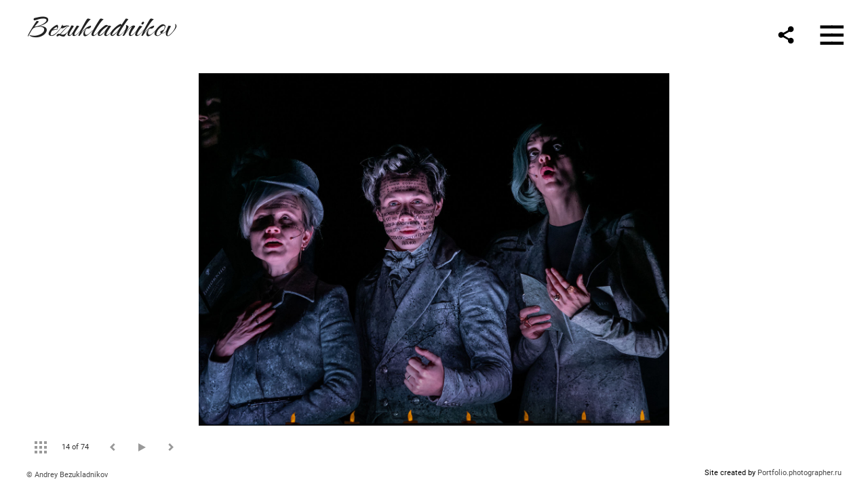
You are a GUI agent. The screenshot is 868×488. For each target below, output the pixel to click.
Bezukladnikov (100, 25)
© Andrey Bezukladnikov (67, 475)
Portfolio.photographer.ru (800, 473)
